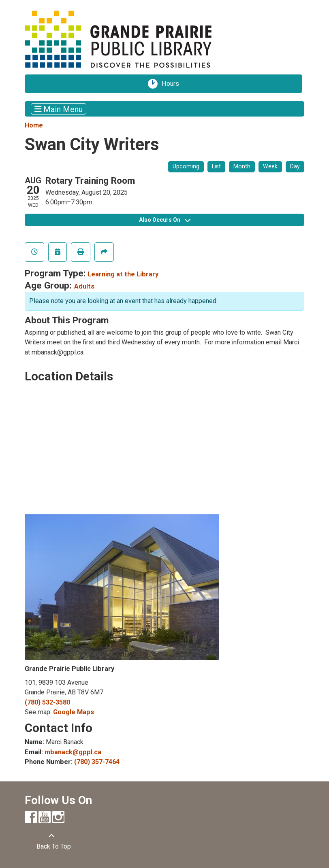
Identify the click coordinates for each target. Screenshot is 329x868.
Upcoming (186, 166)
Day (295, 166)
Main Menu (59, 109)
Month (242, 166)
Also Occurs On (165, 220)
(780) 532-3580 (47, 702)
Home (34, 125)
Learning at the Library (123, 274)
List (216, 166)
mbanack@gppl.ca (73, 752)
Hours (173, 84)
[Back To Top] (51, 841)
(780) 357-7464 (97, 762)
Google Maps (74, 712)
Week (270, 166)
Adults (84, 286)
